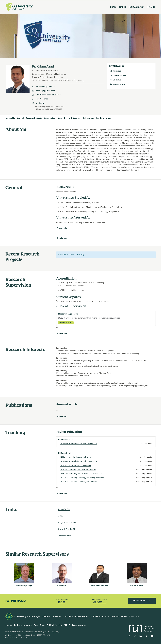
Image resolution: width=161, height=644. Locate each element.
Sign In (151, 7)
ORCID (60, 516)
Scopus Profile (64, 509)
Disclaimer (18, 625)
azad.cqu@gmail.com (45, 91)
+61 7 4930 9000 (100, 602)
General (20, 118)
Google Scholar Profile (67, 522)
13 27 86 (61, 602)
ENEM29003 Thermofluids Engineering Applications (78, 443)
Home (113, 7)
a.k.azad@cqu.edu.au (45, 87)
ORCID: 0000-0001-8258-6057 (48, 95)
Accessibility (28, 625)
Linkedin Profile (64, 536)
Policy (36, 625)
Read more (64, 238)
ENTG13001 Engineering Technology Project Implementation (82, 478)
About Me (11, 118)
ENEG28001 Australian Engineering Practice (75, 457)
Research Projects (34, 118)
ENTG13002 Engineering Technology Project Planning (79, 482)
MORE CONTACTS (142, 601)
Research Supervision (53, 118)
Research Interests (73, 118)
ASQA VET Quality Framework (75, 625)
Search (123, 7)
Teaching (100, 118)
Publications (89, 118)
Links (108, 118)
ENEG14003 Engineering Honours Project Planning (78, 469)
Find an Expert (137, 7)
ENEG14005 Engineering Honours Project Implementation (81, 474)
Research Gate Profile (67, 529)
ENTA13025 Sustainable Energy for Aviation (75, 465)
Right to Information (55, 625)
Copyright (9, 625)
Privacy (43, 625)
